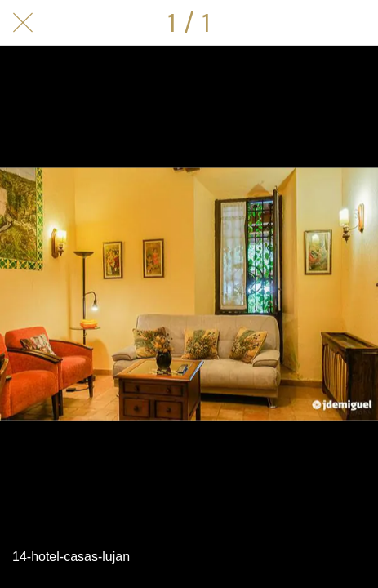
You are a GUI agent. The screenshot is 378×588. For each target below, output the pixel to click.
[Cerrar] (23, 23)
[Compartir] (355, 23)
